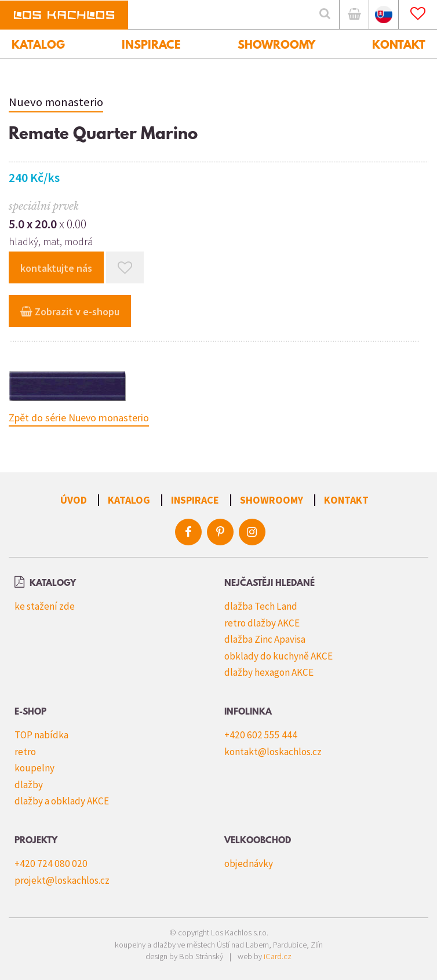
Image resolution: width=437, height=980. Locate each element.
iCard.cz (278, 956)
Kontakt (346, 500)
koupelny (34, 768)
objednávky (249, 864)
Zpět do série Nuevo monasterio (79, 418)
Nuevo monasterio (56, 102)
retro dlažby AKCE (262, 623)
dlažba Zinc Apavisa (265, 639)
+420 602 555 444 (261, 735)
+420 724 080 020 (51, 864)
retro (25, 752)
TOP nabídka (41, 735)
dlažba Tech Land (261, 606)
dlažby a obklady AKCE (62, 801)
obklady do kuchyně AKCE (278, 656)
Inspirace (195, 500)
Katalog (129, 500)
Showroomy (272, 500)
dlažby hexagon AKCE (269, 672)
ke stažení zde (45, 606)
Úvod (74, 500)
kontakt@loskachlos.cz (273, 752)
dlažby (29, 785)
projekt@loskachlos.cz (62, 880)
